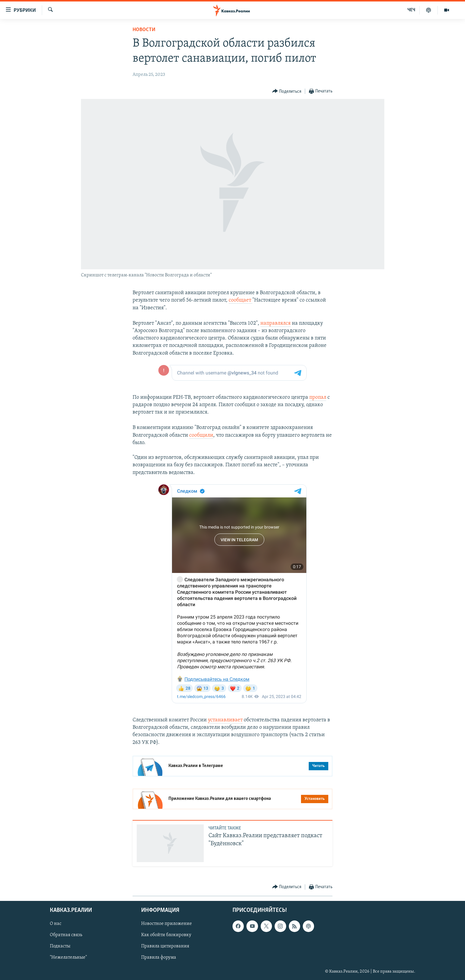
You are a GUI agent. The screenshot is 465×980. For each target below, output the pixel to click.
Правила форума (159, 958)
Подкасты (60, 947)
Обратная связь (66, 935)
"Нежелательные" (68, 958)
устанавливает (225, 720)
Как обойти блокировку (166, 935)
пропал (318, 397)
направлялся (276, 323)
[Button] (287, 91)
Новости (144, 30)
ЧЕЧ (411, 10)
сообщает (241, 300)
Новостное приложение (167, 924)
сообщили (201, 435)
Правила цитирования (165, 947)
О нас (56, 924)
